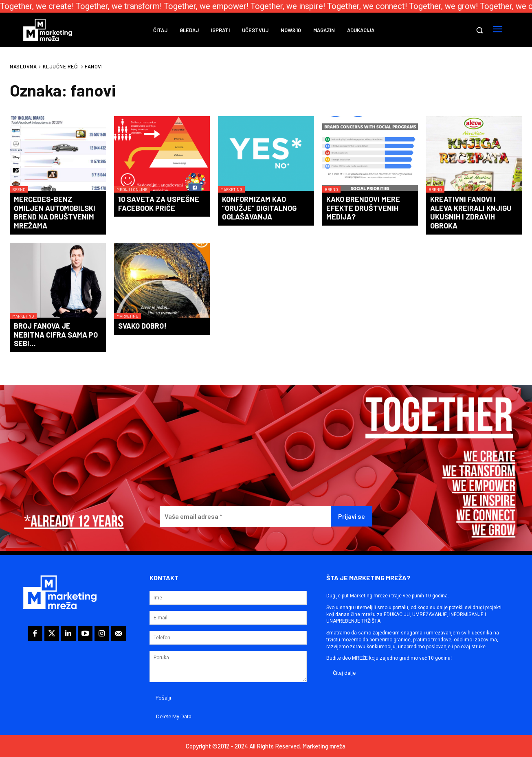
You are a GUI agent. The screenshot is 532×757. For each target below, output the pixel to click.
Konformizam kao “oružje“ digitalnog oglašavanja (259, 208)
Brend (19, 189)
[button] (479, 30)
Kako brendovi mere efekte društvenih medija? (363, 208)
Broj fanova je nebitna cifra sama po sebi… (56, 335)
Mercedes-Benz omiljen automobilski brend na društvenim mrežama (55, 212)
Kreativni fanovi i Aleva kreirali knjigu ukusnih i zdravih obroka (471, 212)
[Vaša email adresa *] (245, 517)
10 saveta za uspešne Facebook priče (159, 204)
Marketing (231, 189)
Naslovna (23, 66)
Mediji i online (132, 189)
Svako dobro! (142, 326)
